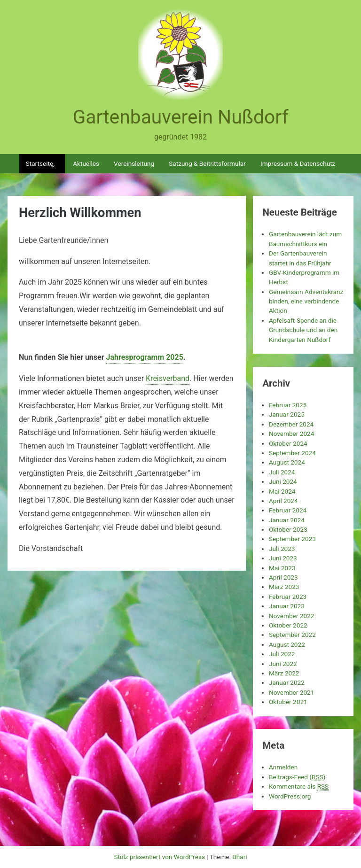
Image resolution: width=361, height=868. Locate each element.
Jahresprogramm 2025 (145, 357)
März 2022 (284, 673)
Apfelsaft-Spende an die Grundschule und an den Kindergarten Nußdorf (303, 330)
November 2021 (291, 692)
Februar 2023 (288, 597)
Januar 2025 (287, 414)
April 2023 (283, 577)
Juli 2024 (282, 472)
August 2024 (287, 462)
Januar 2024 (287, 520)
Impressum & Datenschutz (298, 163)
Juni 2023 (283, 558)
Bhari (239, 857)
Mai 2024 (282, 491)
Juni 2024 (283, 481)
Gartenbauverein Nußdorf (180, 117)
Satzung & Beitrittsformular (207, 163)
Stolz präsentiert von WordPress (160, 857)
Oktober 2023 (288, 529)
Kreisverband (168, 378)
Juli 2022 (282, 654)
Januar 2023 (287, 606)
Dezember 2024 (291, 424)
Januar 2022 (287, 682)
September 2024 (292, 453)
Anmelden (283, 767)
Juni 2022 (283, 664)
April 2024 (283, 501)
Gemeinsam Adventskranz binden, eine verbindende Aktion (306, 301)
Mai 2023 (282, 568)
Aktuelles (86, 163)
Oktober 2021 (288, 702)
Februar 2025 (288, 405)
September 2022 (292, 635)
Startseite (39, 163)
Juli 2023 (282, 549)
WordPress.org (290, 796)
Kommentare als (299, 787)
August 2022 (287, 644)
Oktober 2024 (288, 443)
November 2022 (291, 616)
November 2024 (291, 434)
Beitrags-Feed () (297, 777)
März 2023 (284, 587)
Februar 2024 (288, 510)
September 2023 (292, 539)
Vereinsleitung (134, 163)
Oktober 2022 (288, 625)
